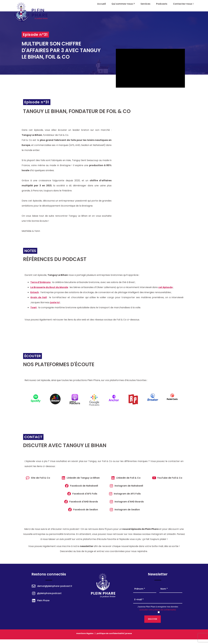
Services (145, 4)
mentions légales (85, 633)
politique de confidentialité (110, 633)
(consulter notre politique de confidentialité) (158, 610)
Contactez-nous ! (183, 4)
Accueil (101, 4)
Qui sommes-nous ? (123, 4)
